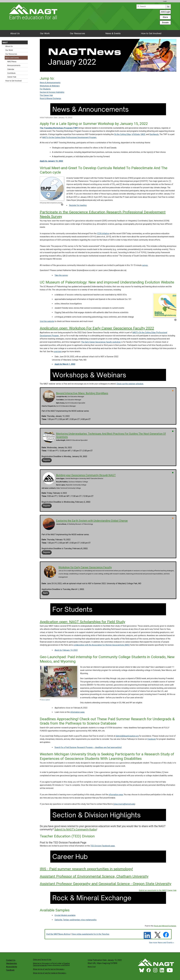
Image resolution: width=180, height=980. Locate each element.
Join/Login (165, 12)
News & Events (113, 33)
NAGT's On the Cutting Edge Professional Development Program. (69, 137)
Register (47, 460)
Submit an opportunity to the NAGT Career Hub (158, 890)
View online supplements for (90, 934)
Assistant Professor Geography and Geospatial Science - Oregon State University (105, 884)
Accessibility (12, 967)
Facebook (152, 739)
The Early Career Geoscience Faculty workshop (101, 342)
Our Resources (77, 33)
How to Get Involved (151, 33)
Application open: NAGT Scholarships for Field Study (82, 622)
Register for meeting (78, 205)
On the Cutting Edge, (123, 134)
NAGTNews (12, 62)
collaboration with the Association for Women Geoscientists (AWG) (102, 645)
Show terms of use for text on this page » (49, 969)
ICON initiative (103, 233)
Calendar (11, 69)
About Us (15, 33)
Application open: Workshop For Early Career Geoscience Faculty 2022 (97, 328)
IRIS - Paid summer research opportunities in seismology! (86, 869)
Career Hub (12, 77)
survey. (145, 265)
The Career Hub (46, 95)
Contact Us (11, 960)
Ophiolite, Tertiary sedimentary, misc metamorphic (76, 920)
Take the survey (61, 275)
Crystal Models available (65, 915)
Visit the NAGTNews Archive (58, 934)
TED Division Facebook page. (103, 846)
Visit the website (47, 321)
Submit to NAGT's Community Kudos (75, 829)
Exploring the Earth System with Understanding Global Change (92, 521)
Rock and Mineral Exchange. (165, 926)
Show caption (45, 700)
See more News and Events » (162, 943)
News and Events (12, 58)
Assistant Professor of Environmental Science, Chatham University (94, 876)
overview (58, 352)
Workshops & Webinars (50, 86)
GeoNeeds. (154, 134)
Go (168, 7)
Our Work (45, 33)
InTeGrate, (136, 134)
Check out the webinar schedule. (130, 384)
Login (165, 1)
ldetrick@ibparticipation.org (127, 736)
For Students (45, 89)
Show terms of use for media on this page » (50, 973)
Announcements (14, 66)
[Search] (151, 7)
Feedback (10, 970)
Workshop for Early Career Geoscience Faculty (85, 567)
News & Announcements (50, 83)
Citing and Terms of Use (42, 960)
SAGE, (143, 134)
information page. (78, 712)
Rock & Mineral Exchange (50, 98)
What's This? (92, 967)
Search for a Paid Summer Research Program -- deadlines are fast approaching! (88, 747)
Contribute (11, 73)
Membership (12, 963)
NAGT (5, 43)
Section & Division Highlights (52, 92)
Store (165, 17)
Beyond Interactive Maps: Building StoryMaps (82, 393)
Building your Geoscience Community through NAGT (86, 475)
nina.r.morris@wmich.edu (124, 804)
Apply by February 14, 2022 (66, 650)
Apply (45, 593)
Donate (165, 23)
